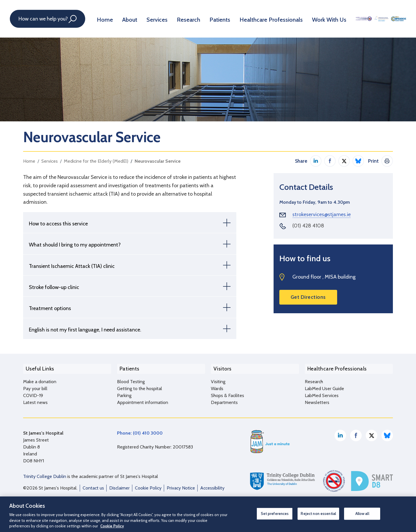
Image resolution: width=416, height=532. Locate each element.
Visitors (220, 367)
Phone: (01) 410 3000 (140, 430)
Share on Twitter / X (344, 161)
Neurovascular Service (158, 161)
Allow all (362, 514)
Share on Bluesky (358, 161)
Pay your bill (35, 385)
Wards (217, 385)
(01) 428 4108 (308, 226)
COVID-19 (33, 392)
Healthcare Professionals (258, 18)
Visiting (218, 378)
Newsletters (317, 399)
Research (183, 18)
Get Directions (308, 297)
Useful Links (37, 367)
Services (154, 18)
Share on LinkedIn (316, 161)
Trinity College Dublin (45, 473)
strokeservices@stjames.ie (322, 214)
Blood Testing (131, 378)
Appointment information (143, 399)
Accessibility (212, 485)
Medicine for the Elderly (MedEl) (96, 161)
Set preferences (275, 514)
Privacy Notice (181, 485)
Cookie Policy (148, 485)
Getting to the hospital (140, 385)
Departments (224, 399)
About (128, 18)
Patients (212, 18)
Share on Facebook (330, 161)
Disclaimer (119, 485)
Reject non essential (318, 514)
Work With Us (311, 18)
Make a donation (40, 378)
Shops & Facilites (227, 392)
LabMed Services (322, 392)
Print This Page (387, 161)
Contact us (93, 485)
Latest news (35, 399)
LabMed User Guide (324, 385)
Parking (124, 392)
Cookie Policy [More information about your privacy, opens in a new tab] (112, 526)
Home (105, 18)
